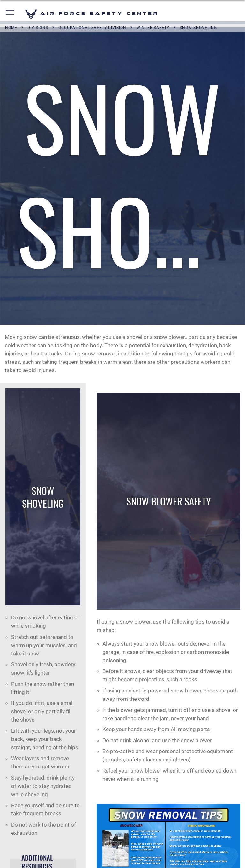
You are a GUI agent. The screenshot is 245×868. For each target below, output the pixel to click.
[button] (10, 14)
